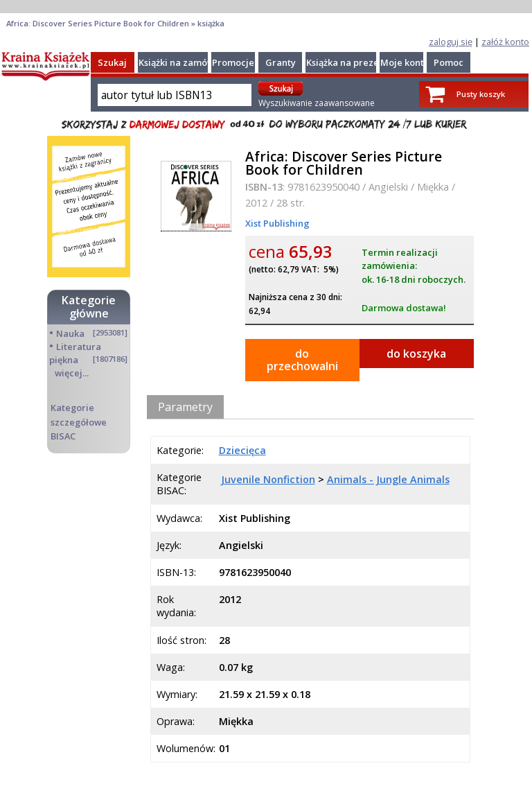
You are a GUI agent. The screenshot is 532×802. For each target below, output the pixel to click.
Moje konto (405, 62)
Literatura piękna (75, 353)
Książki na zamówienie (187, 62)
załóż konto (505, 42)
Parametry (185, 407)
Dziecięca (242, 450)
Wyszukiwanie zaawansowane (317, 103)
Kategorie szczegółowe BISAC (79, 421)
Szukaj (112, 62)
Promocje (233, 62)
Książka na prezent (347, 62)
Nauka (70, 333)
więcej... (72, 373)
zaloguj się (451, 42)
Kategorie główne (89, 307)
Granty (281, 62)
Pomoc (449, 62)
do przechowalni (302, 360)
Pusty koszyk (481, 94)
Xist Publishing (277, 223)
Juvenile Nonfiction (268, 479)
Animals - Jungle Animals (388, 479)
